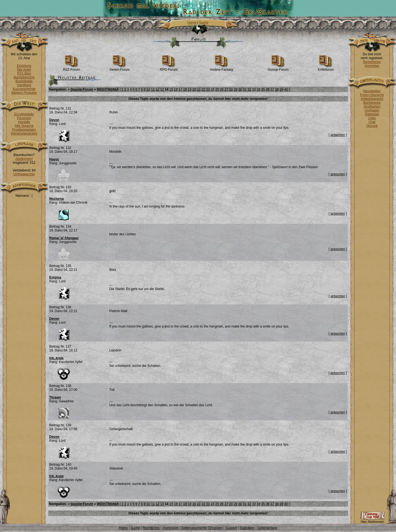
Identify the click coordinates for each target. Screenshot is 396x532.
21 (199, 89)
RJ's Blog (24, 73)
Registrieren (372, 62)
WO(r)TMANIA (108, 89)
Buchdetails (24, 81)
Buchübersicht (24, 77)
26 (222, 89)
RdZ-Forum (72, 68)
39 (281, 89)
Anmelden (372, 66)
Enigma (55, 277)
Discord (372, 126)
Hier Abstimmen (372, 520)
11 (153, 89)
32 (249, 89)
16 (176, 89)
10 (148, 89)
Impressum (170, 528)
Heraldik (24, 122)
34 (258, 89)
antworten (338, 135)
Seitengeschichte (194, 528)
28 (231, 89)
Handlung (24, 85)
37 (272, 89)
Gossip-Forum (278, 68)
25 (217, 89)
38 (277, 89)
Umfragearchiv (24, 174)
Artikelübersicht (372, 99)
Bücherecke (372, 103)
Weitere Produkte (24, 93)
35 (263, 89)
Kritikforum (326, 68)
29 (236, 89)
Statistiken (247, 528)
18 (185, 89)
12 (157, 89)
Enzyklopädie (24, 114)
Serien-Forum (119, 68)
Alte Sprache (24, 126)
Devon (54, 120)
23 (208, 89)
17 (180, 89)
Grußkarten (372, 107)
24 (212, 89)
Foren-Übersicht (372, 95)
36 (268, 89)
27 (226, 89)
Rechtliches (151, 528)
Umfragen (372, 110)
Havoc (54, 159)
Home (192, 23)
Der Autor (24, 70)
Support (231, 528)
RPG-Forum (169, 68)
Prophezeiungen (24, 130)
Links (372, 118)
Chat (372, 122)
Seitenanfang (267, 528)
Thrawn (55, 397)
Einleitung (24, 66)
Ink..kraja (56, 358)
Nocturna (57, 199)
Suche (204, 23)
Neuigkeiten (372, 91)
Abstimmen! (24, 159)
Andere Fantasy (222, 68)
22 (203, 89)
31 (245, 89)
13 (162, 89)
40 (286, 89)
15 (171, 89)
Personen (24, 118)
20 (194, 89)
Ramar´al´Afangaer (64, 238)
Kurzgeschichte (24, 89)
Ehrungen (215, 528)
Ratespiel (372, 114)
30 (240, 89)
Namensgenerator (24, 133)
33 (254, 89)
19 (190, 89)
